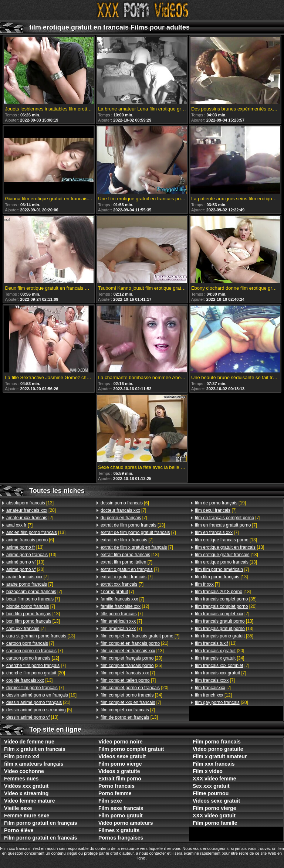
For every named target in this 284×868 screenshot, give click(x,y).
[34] (131, 695)
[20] (31, 510)
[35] (131, 666)
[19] (41, 695)
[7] (30, 518)
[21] (38, 702)
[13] (30, 503)
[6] (30, 540)
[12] (33, 658)
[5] (39, 710)
